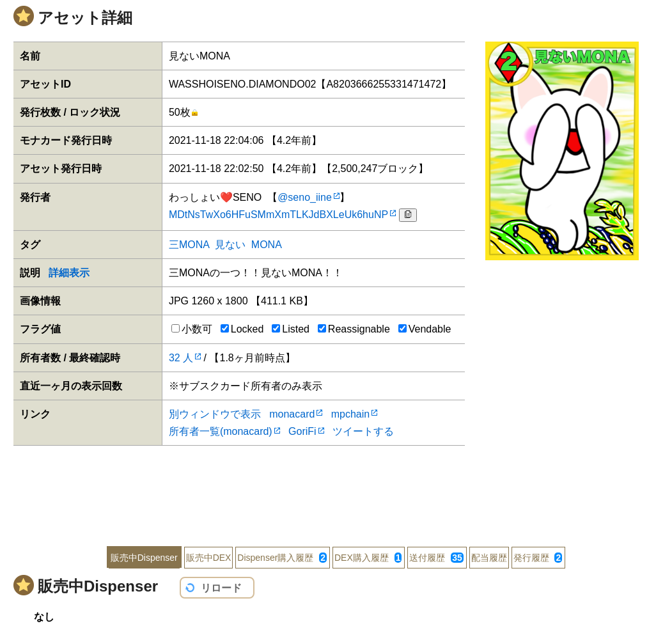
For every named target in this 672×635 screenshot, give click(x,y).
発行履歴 (538, 558)
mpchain (350, 414)
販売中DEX (209, 558)
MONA (266, 245)
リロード (221, 588)
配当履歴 (489, 558)
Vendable (425, 329)
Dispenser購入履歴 (282, 558)
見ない (230, 245)
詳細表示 (69, 273)
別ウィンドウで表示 (215, 414)
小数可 (192, 329)
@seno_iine (305, 197)
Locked (242, 329)
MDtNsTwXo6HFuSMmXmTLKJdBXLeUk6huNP (278, 215)
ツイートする (363, 431)
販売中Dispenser (144, 558)
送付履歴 (436, 558)
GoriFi (302, 431)
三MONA (189, 245)
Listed (291, 329)
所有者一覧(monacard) (221, 431)
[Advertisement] (336, 487)
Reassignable (354, 329)
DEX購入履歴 (368, 558)
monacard (292, 414)
